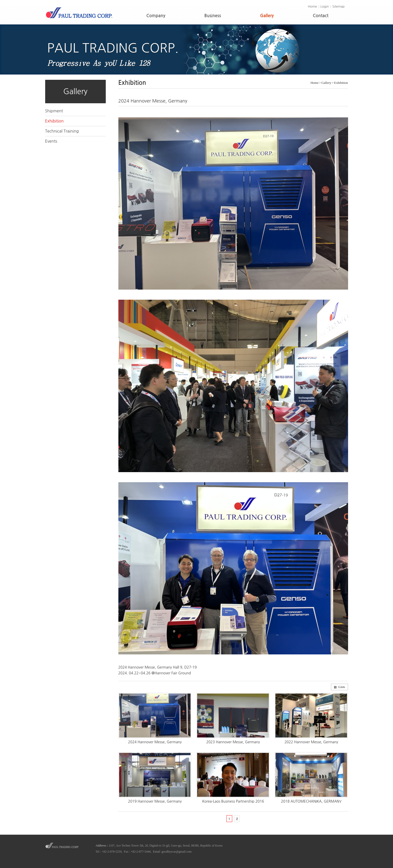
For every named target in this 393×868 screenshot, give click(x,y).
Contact (321, 16)
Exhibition (55, 121)
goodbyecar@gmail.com (177, 852)
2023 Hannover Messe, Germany (233, 742)
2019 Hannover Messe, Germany (155, 801)
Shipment (54, 111)
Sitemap (339, 6)
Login (325, 6)
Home (312, 6)
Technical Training (62, 131)
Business (213, 16)
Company (156, 16)
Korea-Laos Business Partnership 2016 (233, 801)
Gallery (267, 16)
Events (51, 141)
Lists (339, 687)
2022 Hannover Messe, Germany (311, 742)
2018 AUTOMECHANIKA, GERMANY (311, 801)
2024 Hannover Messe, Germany (155, 742)
